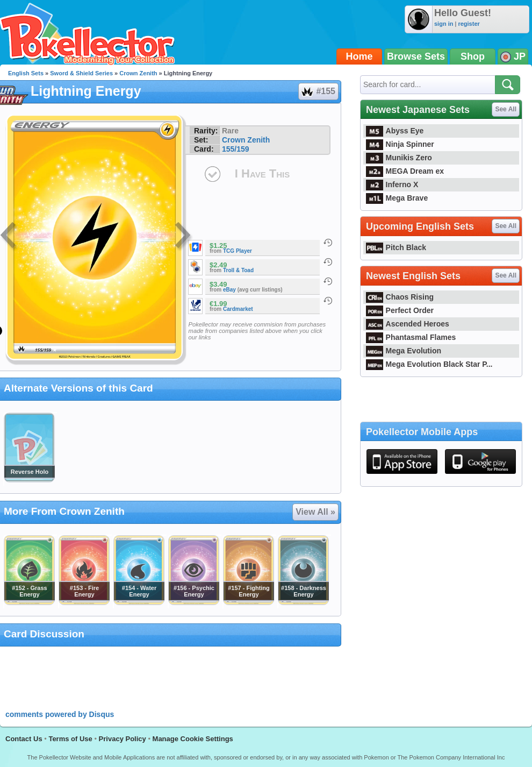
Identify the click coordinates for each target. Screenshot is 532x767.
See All (506, 109)
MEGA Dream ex (405, 171)
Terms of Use (70, 739)
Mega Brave (397, 198)
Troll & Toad (238, 270)
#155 (318, 91)
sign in (444, 24)
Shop (473, 56)
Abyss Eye (395, 131)
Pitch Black (396, 247)
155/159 (236, 149)
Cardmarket (238, 309)
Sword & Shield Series (81, 73)
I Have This (262, 173)
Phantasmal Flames (411, 337)
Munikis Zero (399, 158)
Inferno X (392, 184)
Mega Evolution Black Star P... (429, 364)
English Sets (26, 73)
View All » (315, 512)
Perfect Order (400, 310)
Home (360, 56)
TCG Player (238, 251)
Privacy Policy (123, 739)
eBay (229, 290)
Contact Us (24, 739)
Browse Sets (416, 56)
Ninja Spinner (400, 144)
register (469, 24)
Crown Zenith (138, 73)
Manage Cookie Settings (193, 739)
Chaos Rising (400, 297)
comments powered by (60, 714)
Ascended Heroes (408, 324)
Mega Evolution (404, 351)
